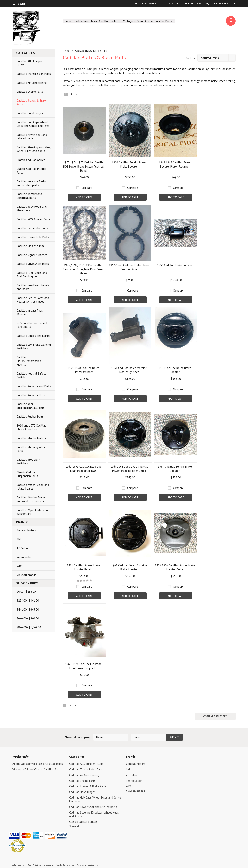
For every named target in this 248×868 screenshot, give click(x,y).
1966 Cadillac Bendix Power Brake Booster (129, 164)
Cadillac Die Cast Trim (30, 246)
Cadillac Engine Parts (30, 92)
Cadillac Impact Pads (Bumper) (30, 312)
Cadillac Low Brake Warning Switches (34, 346)
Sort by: (191, 58)
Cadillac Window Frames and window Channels (32, 499)
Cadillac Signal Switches (32, 255)
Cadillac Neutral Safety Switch (31, 375)
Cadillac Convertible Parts (33, 237)
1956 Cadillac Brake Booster (175, 265)
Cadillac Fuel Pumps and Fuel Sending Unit (32, 275)
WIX (19, 566)
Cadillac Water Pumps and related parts (33, 487)
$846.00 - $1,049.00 (29, 627)
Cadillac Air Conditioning (32, 83)
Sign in (209, 3)
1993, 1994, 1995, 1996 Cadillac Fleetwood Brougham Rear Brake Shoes (83, 269)
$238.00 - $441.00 (28, 601)
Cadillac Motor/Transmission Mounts (29, 361)
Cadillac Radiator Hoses (32, 395)
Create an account (226, 3)
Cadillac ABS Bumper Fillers (30, 63)
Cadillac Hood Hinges (30, 113)
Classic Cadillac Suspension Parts (27, 474)
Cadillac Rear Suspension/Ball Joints (31, 406)
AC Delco (22, 548)
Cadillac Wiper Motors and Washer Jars (33, 512)
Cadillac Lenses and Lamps (33, 336)
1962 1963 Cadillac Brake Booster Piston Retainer (175, 164)
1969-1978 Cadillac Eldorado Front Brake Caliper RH (83, 666)
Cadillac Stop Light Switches (28, 461)
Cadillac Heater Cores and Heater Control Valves (33, 300)
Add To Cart (84, 197)
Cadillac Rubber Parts (30, 417)
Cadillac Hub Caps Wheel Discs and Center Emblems (33, 124)
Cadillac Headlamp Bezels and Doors (33, 287)
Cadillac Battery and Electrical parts (29, 196)
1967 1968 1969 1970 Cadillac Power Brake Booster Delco (129, 469)
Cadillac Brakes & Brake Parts (32, 102)
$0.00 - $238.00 (26, 592)
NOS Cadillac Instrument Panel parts (32, 325)
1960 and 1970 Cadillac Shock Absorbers (31, 427)
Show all (74, 826)
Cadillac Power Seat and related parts (32, 136)
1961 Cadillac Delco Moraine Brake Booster (129, 567)
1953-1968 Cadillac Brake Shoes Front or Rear (129, 267)
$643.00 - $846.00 (28, 618)
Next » (77, 95)
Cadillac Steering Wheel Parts (32, 449)
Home (66, 51)
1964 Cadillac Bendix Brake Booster (175, 469)
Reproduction (25, 557)
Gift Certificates (193, 3)
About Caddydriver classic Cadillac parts (91, 21)
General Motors (26, 530)
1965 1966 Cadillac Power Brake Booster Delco (175, 567)
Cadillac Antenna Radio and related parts (31, 183)
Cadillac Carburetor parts (32, 228)
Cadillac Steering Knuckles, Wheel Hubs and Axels (34, 149)
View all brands (26, 575)
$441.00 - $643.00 (28, 609)
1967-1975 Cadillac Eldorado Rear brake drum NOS (83, 469)
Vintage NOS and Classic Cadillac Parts (148, 21)
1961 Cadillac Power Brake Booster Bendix (83, 567)
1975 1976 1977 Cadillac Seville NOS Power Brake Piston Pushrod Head (83, 166)
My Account (175, 3)
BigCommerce (94, 865)
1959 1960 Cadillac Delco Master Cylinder (83, 370)
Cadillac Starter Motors (31, 438)
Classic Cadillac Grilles (31, 160)
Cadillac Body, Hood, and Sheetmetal (32, 208)
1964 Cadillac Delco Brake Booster (175, 370)
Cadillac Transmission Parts (34, 74)
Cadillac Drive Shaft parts (33, 264)
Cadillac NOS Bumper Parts (33, 219)
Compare (87, 188)
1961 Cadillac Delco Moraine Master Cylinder (129, 370)
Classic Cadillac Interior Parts (31, 171)
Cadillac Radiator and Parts (34, 386)
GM (19, 539)
